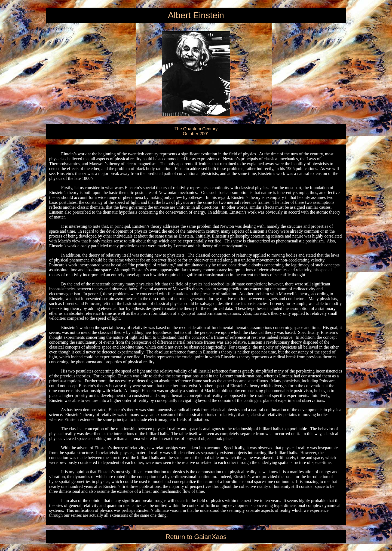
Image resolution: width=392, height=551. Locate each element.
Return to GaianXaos (196, 537)
